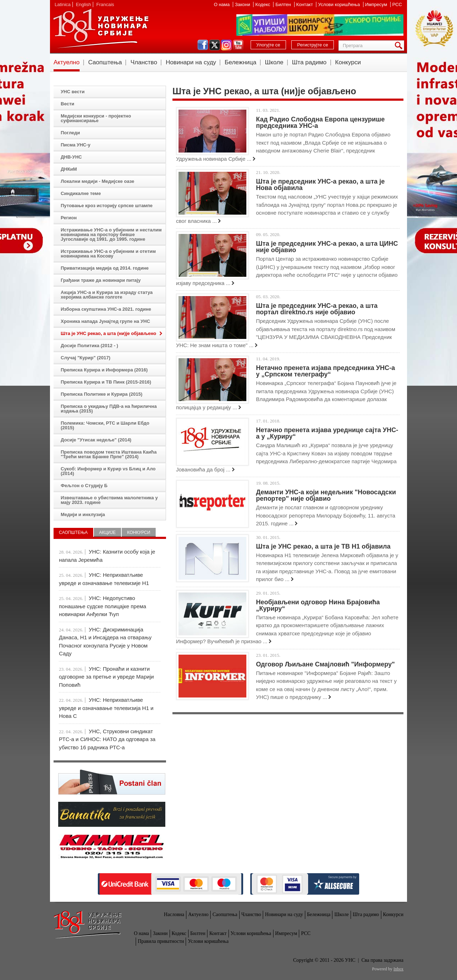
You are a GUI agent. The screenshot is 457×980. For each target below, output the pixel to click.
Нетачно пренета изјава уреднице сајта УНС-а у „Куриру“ (327, 433)
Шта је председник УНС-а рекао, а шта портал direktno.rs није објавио (317, 309)
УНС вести (73, 92)
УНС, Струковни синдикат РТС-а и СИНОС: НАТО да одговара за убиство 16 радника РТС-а (107, 739)
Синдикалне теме (81, 193)
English (83, 4)
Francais (105, 4)
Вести (67, 104)
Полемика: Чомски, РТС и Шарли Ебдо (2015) (105, 425)
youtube (238, 45)
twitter (215, 45)
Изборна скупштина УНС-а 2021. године (106, 309)
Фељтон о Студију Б (84, 486)
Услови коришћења (340, 4)
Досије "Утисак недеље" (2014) (96, 440)
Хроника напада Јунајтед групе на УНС (105, 321)
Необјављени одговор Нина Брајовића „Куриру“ (318, 605)
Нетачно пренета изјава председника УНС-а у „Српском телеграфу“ (325, 371)
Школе (274, 62)
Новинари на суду (191, 62)
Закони (243, 4)
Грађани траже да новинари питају (101, 280)
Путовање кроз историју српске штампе (107, 206)
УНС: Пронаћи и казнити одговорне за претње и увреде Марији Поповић (106, 677)
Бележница (240, 62)
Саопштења (105, 62)
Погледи (70, 133)
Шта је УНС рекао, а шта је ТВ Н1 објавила (323, 546)
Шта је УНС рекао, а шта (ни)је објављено (109, 333)
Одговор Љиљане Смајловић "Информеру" (325, 664)
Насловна (174, 914)
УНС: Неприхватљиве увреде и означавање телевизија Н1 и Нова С (106, 708)
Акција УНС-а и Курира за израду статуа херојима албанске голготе (107, 295)
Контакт (305, 4)
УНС (101, 29)
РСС (397, 4)
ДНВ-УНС (71, 157)
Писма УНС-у (76, 145)
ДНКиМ (69, 169)
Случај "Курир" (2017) (86, 358)
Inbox (398, 969)
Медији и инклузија (83, 514)
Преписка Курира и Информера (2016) (104, 370)
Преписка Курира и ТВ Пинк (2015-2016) (106, 382)
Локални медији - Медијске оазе (97, 181)
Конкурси (348, 62)
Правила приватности (161, 941)
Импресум (377, 4)
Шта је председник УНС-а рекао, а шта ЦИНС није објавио (327, 247)
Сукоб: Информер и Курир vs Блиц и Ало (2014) (108, 471)
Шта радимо (309, 62)
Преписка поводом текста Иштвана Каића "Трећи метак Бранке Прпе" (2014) (109, 454)
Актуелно (67, 62)
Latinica (63, 4)
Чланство (144, 62)
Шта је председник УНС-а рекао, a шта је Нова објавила (320, 185)
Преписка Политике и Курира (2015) (102, 394)
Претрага (400, 46)
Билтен (284, 4)
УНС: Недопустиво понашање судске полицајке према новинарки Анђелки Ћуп (102, 606)
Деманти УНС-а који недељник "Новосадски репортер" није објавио (326, 495)
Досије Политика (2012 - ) (89, 346)
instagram (226, 45)
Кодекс (263, 4)
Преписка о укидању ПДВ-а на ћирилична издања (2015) (109, 409)
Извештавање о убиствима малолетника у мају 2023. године (109, 500)
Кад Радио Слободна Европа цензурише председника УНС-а (320, 122)
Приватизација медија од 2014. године (105, 268)
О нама (222, 4)
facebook (203, 45)
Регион (69, 218)
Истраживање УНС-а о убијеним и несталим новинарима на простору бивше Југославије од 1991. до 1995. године (111, 234)
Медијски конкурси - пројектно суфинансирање (96, 118)
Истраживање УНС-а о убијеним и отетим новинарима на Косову (108, 254)
